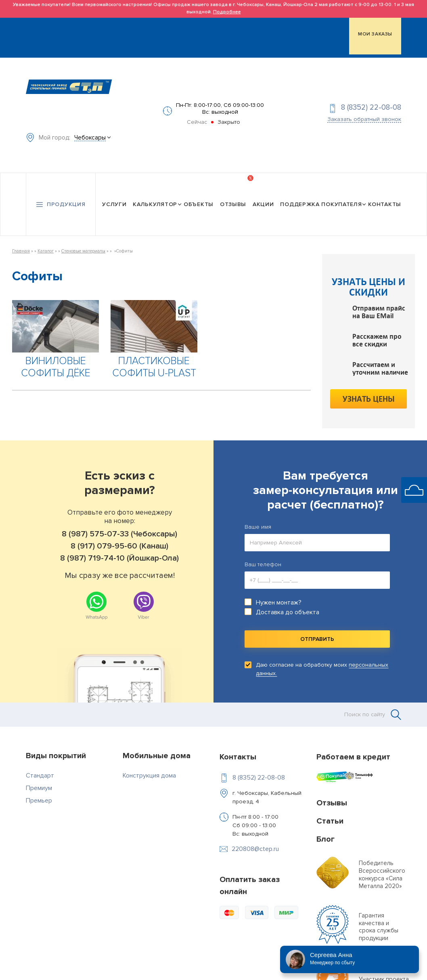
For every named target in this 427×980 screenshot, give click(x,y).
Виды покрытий (56, 744)
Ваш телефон (263, 553)
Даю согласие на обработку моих (322, 657)
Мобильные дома (157, 744)
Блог (325, 827)
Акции (263, 194)
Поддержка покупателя (321, 194)
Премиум (39, 776)
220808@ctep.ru (255, 837)
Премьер (39, 788)
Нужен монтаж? (279, 591)
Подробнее (227, 12)
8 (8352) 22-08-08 (371, 102)
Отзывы (233, 194)
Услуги (114, 194)
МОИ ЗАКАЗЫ (375, 33)
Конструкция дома (149, 763)
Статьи (330, 809)
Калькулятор (155, 194)
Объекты (199, 194)
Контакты (385, 194)
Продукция (66, 194)
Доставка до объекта (288, 601)
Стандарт (40, 763)
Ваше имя (258, 515)
